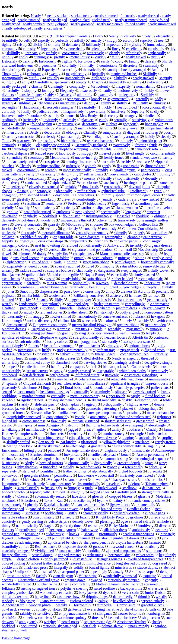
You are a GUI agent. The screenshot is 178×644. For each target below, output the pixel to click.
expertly (44, 40)
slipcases (97, 224)
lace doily (79, 496)
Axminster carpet (142, 572)
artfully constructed (21, 137)
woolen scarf (58, 296)
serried (7, 392)
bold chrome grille (65, 275)
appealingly (98, 572)
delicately (73, 45)
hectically (68, 208)
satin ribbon (129, 266)
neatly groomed (83, 24)
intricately (33, 53)
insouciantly (11, 99)
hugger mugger (80, 300)
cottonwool (10, 475)
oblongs (72, 132)
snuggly (87, 153)
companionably (58, 417)
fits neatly (128, 16)
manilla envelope (69, 413)
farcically (34, 283)
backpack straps (125, 480)
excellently (134, 49)
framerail (125, 249)
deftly (28, 40)
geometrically (157, 300)
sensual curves (37, 371)
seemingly (102, 392)
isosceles (124, 216)
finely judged (105, 354)
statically (161, 354)
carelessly (48, 137)
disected (165, 526)
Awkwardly (116, 245)
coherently (105, 220)
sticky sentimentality (72, 350)
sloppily (30, 91)
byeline (103, 500)
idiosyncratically (155, 107)
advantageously (31, 542)
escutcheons (11, 279)
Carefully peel (126, 492)
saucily (29, 312)
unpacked (50, 467)
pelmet (75, 459)
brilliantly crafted (127, 513)
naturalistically (27, 526)
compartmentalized (135, 354)
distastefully (83, 559)
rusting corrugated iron (38, 588)
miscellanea (96, 383)
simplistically (45, 208)
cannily (112, 70)
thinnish (144, 597)
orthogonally (112, 404)
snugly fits (60, 254)
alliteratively (74, 287)
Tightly (67, 61)
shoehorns (30, 388)
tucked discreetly (40, 321)
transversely (127, 220)
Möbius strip (75, 224)
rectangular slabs (151, 279)
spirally (12, 383)
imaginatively (73, 111)
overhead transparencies (145, 559)
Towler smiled (60, 316)
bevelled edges (124, 601)
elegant (46, 149)
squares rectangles (98, 622)
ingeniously (50, 49)
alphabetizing (16, 262)
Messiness (33, 480)
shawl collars (134, 609)
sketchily (76, 434)
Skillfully (150, 74)
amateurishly (100, 417)
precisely (163, 291)
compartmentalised (159, 128)
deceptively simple (158, 362)
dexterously (88, 91)
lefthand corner (51, 312)
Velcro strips (88, 576)
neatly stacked (58, 16)
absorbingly (157, 425)
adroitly (129, 40)
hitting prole (33, 450)
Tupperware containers (50, 325)
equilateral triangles (125, 383)
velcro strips (58, 521)
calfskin (155, 609)
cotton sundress (34, 421)
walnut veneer (130, 333)
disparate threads (75, 547)
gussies (99, 547)
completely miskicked (18, 593)
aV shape (53, 480)
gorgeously (131, 124)
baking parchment (43, 333)
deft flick (89, 626)
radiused (154, 296)
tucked (7, 170)
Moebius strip (148, 249)
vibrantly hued (13, 358)
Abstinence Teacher (131, 622)
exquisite (149, 576)
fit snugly (24, 191)
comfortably (108, 65)
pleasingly (108, 521)
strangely (131, 116)
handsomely (28, 304)
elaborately (35, 74)
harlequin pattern (107, 304)
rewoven (102, 283)
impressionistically (77, 170)
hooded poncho (13, 492)
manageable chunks (90, 505)
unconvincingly (87, 157)
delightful (167, 572)
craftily (51, 53)
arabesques (95, 555)
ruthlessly (104, 300)
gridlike (12, 212)
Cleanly (25, 166)
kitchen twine (49, 287)
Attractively (11, 183)
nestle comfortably (76, 584)
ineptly (151, 287)
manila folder (88, 128)
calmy (103, 601)
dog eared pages (126, 241)
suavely (151, 538)
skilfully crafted (18, 442)
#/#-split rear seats (137, 342)
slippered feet (155, 166)
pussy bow (72, 291)
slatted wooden (127, 208)
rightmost (164, 417)
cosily (58, 371)
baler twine (90, 530)
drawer (134, 538)
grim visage (114, 346)
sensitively (45, 613)
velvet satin (131, 593)
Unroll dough (12, 321)
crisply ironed (165, 442)
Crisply (98, 82)
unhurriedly (11, 362)
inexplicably (73, 454)
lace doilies (159, 233)
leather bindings (75, 471)
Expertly (48, 70)
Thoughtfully (12, 74)
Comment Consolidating (140, 229)
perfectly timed (71, 526)
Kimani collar (41, 413)
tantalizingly (11, 429)
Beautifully (88, 107)
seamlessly (151, 65)
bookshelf (50, 216)
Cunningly (56, 86)
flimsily (88, 65)
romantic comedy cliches (147, 500)
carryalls (32, 279)
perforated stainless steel (133, 417)
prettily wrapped (32, 530)
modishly (164, 174)
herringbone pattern (139, 183)
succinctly (111, 183)
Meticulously (100, 86)
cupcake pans (155, 513)
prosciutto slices (19, 576)
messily (90, 178)
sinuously (9, 145)
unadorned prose (36, 567)
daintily (90, 103)
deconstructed (17, 325)
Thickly (25, 300)
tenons (70, 116)
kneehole (9, 400)
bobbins (84, 308)
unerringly (100, 241)
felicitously (53, 99)
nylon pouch (45, 442)
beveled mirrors (51, 463)
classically (48, 174)
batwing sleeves (95, 362)
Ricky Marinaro (121, 526)
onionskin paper (150, 141)
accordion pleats (147, 203)
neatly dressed (148, 16)
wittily (136, 82)
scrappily (44, 191)
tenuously (109, 229)
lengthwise (133, 212)
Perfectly (75, 203)
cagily (135, 396)
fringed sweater (70, 555)
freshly (126, 162)
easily (105, 61)
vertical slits (57, 249)
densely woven (83, 521)
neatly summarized (162, 24)
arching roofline (49, 166)
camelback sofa (146, 149)
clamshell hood (67, 362)
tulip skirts (25, 572)
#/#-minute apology (72, 618)
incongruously (13, 78)
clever (66, 199)
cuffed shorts (158, 517)
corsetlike (155, 471)
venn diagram (63, 576)
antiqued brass (139, 346)
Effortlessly (30, 500)
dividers (8, 530)
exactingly (106, 95)
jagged (73, 429)
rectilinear (33, 203)
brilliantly (94, 45)
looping (128, 438)
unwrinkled (151, 199)
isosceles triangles (60, 107)
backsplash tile (131, 588)
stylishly (135, 45)
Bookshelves (85, 195)
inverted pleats (110, 153)
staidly (7, 496)
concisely (9, 521)
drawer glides (148, 400)
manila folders (32, 296)
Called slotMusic (94, 358)
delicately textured (16, 597)
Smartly (42, 300)
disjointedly (103, 463)
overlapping (134, 425)
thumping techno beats (103, 425)
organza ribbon (128, 325)
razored (75, 563)
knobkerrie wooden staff (96, 475)
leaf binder (68, 442)
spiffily (41, 609)
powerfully (97, 111)
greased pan (11, 534)
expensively (34, 249)
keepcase (143, 162)
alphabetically (103, 471)
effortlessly (134, 53)
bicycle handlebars (130, 542)
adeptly (81, 82)
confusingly (152, 241)
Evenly (159, 191)
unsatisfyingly (12, 346)
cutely (104, 120)
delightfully (70, 174)
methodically (71, 408)
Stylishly (147, 95)
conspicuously (84, 254)
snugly (112, 40)
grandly (68, 333)
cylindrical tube (113, 191)
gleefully (24, 199)
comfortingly (86, 199)
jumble (118, 538)
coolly (24, 57)
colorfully (69, 65)
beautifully (10, 40)
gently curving (32, 521)
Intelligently (139, 191)
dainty (118, 500)
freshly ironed (114, 157)
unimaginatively (161, 379)
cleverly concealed (28, 224)
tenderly (8, 601)
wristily (161, 597)
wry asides (156, 588)
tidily (99, 36)
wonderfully (11, 128)
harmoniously (87, 316)
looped (12, 367)
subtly (26, 145)
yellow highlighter (116, 442)
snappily (165, 78)
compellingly (135, 304)
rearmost (63, 329)
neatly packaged (55, 20)
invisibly (137, 245)
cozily (154, 111)
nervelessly (114, 484)
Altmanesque (165, 450)
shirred (72, 262)
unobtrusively (128, 91)
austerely (117, 296)
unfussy (124, 258)
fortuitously (87, 61)
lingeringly (51, 388)
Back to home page (16, 638)
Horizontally (82, 605)
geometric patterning (101, 408)
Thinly (7, 488)
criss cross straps (51, 241)
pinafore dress (126, 308)
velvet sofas (145, 555)
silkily (58, 300)
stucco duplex (148, 567)
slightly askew (138, 404)
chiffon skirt (67, 321)
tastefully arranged (16, 551)
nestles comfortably (126, 446)
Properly (113, 467)
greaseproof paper (71, 572)
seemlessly (36, 157)
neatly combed (34, 24)
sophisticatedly (129, 178)
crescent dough (129, 463)
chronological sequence (151, 459)
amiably (71, 187)
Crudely (152, 429)
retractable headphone (127, 379)
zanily (117, 429)
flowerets (57, 434)
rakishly (26, 613)
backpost (13, 249)
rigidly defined (32, 400)
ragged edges (100, 492)
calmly (106, 103)
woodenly (48, 220)
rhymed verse (107, 438)
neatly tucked (80, 20)
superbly (146, 40)
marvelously (69, 103)
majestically (135, 329)
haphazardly (157, 53)
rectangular (113, 237)
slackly (21, 124)
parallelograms (125, 170)
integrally (61, 567)
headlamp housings (55, 392)
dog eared (160, 563)
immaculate (141, 450)
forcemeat (83, 538)
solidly (79, 567)
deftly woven (59, 375)
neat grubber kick (19, 446)
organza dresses (160, 245)
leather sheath (78, 312)
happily (7, 241)
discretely (130, 65)
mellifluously (36, 429)
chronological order (146, 195)
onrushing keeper (51, 438)
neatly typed (11, 24)
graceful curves (152, 605)
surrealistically (28, 488)
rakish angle (36, 484)
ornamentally (145, 505)
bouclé (126, 454)
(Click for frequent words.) (70, 36)
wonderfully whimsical (120, 576)
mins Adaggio (48, 425)
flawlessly (59, 421)
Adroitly (144, 291)
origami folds (64, 237)
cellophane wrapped (53, 337)
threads (97, 618)
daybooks (62, 195)
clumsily (29, 49)
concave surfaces (115, 316)
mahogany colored (16, 245)
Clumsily (90, 132)
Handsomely (32, 107)
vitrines (7, 459)
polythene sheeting (74, 588)
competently (78, 241)
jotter (10, 291)
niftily (156, 57)
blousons (92, 459)
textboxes (110, 321)
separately (9, 471)
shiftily (122, 103)
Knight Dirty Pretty (110, 517)
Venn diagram (89, 237)
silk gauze (105, 613)
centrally (120, 120)
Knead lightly (99, 567)
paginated (9, 296)
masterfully (69, 70)
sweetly (55, 74)
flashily (42, 576)
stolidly (69, 467)
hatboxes (136, 296)
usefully (8, 208)
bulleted (8, 300)
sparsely (54, 224)
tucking (49, 308)
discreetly (111, 116)
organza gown (75, 580)
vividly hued (44, 551)
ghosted (49, 279)
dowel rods (91, 187)
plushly (33, 505)
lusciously (9, 229)
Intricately (30, 120)
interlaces (142, 442)
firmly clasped (144, 275)
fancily (134, 61)
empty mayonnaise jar (75, 613)
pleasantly (9, 388)
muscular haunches (161, 413)
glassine (144, 496)
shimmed (25, 254)
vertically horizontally (92, 233)
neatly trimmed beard (131, 20)
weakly (62, 605)
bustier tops (10, 463)
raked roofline (104, 588)
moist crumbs (153, 480)
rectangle (137, 434)
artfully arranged (127, 137)
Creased (23, 496)
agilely (102, 429)
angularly (30, 216)
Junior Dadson (155, 593)
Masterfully (64, 128)
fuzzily (85, 517)
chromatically (79, 463)
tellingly (24, 538)
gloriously (70, 229)
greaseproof (145, 421)
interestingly (27, 350)
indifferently (93, 245)
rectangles (9, 107)
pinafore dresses (14, 329)
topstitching (45, 354)
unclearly (9, 233)
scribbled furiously (34, 237)
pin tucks (82, 329)
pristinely (134, 413)
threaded (148, 358)
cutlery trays (127, 199)
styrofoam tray (104, 350)
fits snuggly (53, 488)
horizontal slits (119, 555)
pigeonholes (48, 65)
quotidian (93, 551)
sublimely (26, 103)
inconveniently (13, 116)
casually (53, 78)
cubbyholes (143, 174)
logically (99, 74)
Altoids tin (140, 337)
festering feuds (146, 145)
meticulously (80, 57)
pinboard (55, 450)
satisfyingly (141, 120)
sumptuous (154, 551)
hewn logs (100, 480)
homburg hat (156, 613)
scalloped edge (78, 304)
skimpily (121, 233)
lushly (46, 350)
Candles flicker (138, 509)
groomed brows (13, 413)
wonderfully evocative (57, 593)
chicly (93, 434)
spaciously (62, 82)
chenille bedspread (102, 454)
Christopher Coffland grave (39, 580)
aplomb (91, 166)
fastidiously (48, 61)
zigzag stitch (130, 350)
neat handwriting (48, 245)
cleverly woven (154, 308)
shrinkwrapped (13, 509)
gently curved (162, 258)
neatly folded (159, 20)
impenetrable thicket (76, 220)
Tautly (7, 141)
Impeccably (117, 82)
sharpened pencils (97, 542)
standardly (110, 342)
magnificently (76, 74)
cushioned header (37, 195)
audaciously (55, 534)
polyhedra (103, 308)
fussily (26, 111)
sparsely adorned (67, 266)
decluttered (29, 626)
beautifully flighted (103, 287)
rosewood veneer (122, 547)
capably (143, 321)
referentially (134, 467)
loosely (96, 99)
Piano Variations (52, 601)
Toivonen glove (157, 484)
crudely (101, 57)
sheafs (89, 534)
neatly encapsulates (48, 28)
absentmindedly (88, 484)
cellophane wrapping (72, 149)
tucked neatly (102, 20)
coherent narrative (92, 379)
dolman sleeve (112, 626)
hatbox (65, 354)
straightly (77, 492)
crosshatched (114, 187)
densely (151, 61)
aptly (26, 82)
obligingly (162, 216)
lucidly (150, 137)
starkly (24, 404)
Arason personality (151, 454)
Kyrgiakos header (57, 505)
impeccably (115, 45)
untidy (110, 291)
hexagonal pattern (63, 530)
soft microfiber (31, 342)
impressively (67, 124)
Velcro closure (87, 183)
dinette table (103, 149)
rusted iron (72, 425)
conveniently (72, 53)
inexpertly (123, 86)
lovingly (48, 91)
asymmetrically (119, 99)
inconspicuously (38, 128)
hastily (167, 157)
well (24, 630)
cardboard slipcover (95, 208)
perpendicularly (152, 601)
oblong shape (148, 408)
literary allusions (14, 555)
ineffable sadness (14, 517)
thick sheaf (10, 312)
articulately (148, 438)
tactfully (13, 91)
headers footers (116, 337)
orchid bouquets (130, 471)
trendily (102, 170)
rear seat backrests (100, 141)
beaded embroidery (123, 618)
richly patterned (56, 559)
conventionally (28, 170)
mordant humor (34, 396)
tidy (173, 49)
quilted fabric (36, 275)
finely (116, 49)
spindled (149, 116)
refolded (72, 245)
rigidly (11, 82)
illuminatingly (12, 379)
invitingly (51, 120)
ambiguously (29, 622)
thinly (6, 526)
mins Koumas (57, 283)
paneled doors (40, 509)
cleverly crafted (144, 392)
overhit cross (164, 321)
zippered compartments (124, 551)
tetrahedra (104, 605)
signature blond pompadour (92, 249)
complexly (77, 86)
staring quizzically (155, 492)
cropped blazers (121, 496)
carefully (142, 99)
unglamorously (116, 450)
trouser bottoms (129, 613)
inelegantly (127, 95)
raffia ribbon (87, 191)
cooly (119, 61)
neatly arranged (135, 70)
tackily (41, 538)
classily (37, 86)
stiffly (73, 513)
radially (90, 509)
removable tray (154, 266)
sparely (31, 70)
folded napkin (42, 124)
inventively (159, 371)
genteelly (75, 609)
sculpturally (82, 283)
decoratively (91, 124)
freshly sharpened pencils (67, 400)
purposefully (46, 141)
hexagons (158, 316)
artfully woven (159, 270)
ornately (80, 258)
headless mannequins (138, 534)
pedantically (63, 475)
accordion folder (56, 258)
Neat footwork (91, 467)
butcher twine (47, 584)
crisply (22, 45)
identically (64, 191)
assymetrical (28, 459)
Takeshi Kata (54, 500)
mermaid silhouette (56, 233)
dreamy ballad (62, 379)
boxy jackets (88, 593)
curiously (9, 111)
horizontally (37, 178)
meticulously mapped (124, 580)
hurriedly (108, 162)
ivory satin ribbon (96, 262)
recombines (25, 287)
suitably (156, 329)
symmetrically (75, 49)
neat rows (24, 141)
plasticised (89, 442)
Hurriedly (67, 517)
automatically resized (51, 496)
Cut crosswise (142, 367)
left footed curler (87, 375)
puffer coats (160, 388)
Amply (151, 333)
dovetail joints (139, 187)
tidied (90, 266)
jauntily (107, 199)
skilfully (54, 45)
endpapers (78, 367)
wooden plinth (40, 605)
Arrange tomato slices (83, 450)
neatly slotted (85, 212)
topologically (40, 492)
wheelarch (89, 321)
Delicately (10, 61)
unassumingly (139, 626)
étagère (49, 526)
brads (98, 329)
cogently (151, 580)
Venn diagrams (98, 137)
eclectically (119, 275)
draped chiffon (28, 559)
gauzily (118, 572)
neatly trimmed (29, 20)
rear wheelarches (69, 383)
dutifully (35, 78)
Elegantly (67, 91)
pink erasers (37, 379)
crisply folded (71, 279)
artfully (80, 40)
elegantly (163, 36)
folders (34, 346)
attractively (95, 53)
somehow (166, 183)
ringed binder (39, 358)
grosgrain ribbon (36, 475)
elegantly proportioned (53, 145)
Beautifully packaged (91, 145)
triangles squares (110, 559)
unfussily (73, 166)
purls (89, 488)
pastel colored (102, 258)
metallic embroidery (85, 396)
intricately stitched (85, 421)
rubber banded (122, 279)
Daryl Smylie (41, 329)
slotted (57, 609)
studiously (10, 120)
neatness (162, 530)
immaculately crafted (22, 162)
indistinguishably (99, 216)
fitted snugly (135, 153)
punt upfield (61, 538)
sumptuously (112, 132)
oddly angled (129, 312)
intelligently (100, 78)
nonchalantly (146, 86)
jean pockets (76, 99)
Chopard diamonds (37, 383)
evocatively (121, 145)
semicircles (54, 203)
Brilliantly (140, 103)
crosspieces (52, 162)
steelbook (129, 488)
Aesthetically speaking (141, 375)
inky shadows (28, 467)
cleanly (114, 53)
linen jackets (11, 275)
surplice (167, 438)
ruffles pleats (94, 174)
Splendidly (14, 157)
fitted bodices (155, 396)
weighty (50, 622)
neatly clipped (58, 24)
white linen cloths (133, 371)
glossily (98, 496)
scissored (151, 584)
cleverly (130, 36)
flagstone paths (128, 166)
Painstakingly (104, 312)
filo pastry (27, 601)
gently (107, 166)
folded (60, 492)
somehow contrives (38, 618)
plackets (87, 120)
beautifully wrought (59, 346)
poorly (168, 132)
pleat (87, 429)
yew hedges (132, 287)
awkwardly (155, 82)
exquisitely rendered (22, 266)
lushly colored (58, 342)
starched (29, 471)
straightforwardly (86, 337)
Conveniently (119, 174)
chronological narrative (145, 237)
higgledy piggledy (65, 178)
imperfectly (15, 187)
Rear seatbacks (46, 547)
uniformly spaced (113, 195)
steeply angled (132, 270)
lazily (30, 174)
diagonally (47, 103)
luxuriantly (15, 316)
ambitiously (141, 530)
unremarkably (46, 199)
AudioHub (10, 618)
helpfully (58, 367)
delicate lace (151, 488)
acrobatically (150, 547)
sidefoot (134, 484)
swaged (97, 580)
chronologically (23, 149)
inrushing (82, 354)
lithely (127, 321)
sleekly (166, 137)
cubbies (112, 124)
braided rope (44, 153)
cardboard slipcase (16, 153)
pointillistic (49, 471)
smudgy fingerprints (81, 162)
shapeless (32, 513)
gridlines (137, 517)
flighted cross (154, 350)
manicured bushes (124, 74)
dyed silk (110, 593)
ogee (124, 521)
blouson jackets (114, 367)
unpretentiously (157, 383)
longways (26, 241)
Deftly (34, 132)
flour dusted (72, 216)
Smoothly (27, 291)
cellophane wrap (43, 408)
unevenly (112, 375)
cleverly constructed (44, 187)
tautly (116, 57)
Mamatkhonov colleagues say (122, 254)
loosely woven (129, 128)
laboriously (67, 153)
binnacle (67, 308)
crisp (46, 266)
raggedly (91, 404)
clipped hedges (80, 438)
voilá (58, 262)
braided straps (111, 509)
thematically (92, 70)
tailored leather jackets (47, 563)
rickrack (139, 316)
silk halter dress (115, 530)
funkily (168, 287)
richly (108, 128)
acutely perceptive (132, 388)
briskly (127, 400)
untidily (8, 57)
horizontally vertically (158, 262)
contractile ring (80, 500)
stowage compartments (105, 413)
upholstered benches (63, 542)
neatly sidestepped (17, 28)
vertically (58, 396)
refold (154, 254)
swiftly (25, 208)
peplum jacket (90, 346)
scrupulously (52, 304)
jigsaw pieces (120, 505)
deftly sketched (49, 446)
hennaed (155, 542)
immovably (31, 229)
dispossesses (49, 291)
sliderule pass (45, 404)
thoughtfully (11, 70)
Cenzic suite (126, 605)
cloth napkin (70, 404)
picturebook (29, 308)
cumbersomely (114, 434)
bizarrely (13, 203)
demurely (9, 220)
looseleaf (45, 572)
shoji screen (151, 618)
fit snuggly (36, 316)
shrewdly (168, 86)
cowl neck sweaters (16, 609)
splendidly (99, 49)
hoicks (74, 534)
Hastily (106, 178)
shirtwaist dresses (118, 421)
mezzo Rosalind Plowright (92, 325)
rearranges (96, 526)
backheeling (54, 513)
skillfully (13, 53)
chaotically (85, 270)
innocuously (16, 454)
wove (149, 463)
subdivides (24, 438)
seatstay (102, 538)
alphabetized (62, 183)
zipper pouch (116, 396)
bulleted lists (149, 224)
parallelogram (125, 262)
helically (155, 467)
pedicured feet (47, 111)
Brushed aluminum (44, 454)
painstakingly (71, 137)
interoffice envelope (158, 208)
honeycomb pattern (159, 312)
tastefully (32, 99)
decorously (52, 132)
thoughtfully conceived (24, 417)
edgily (29, 463)
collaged (8, 237)
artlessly (70, 120)
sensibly (123, 149)
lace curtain (26, 392)
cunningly (41, 57)
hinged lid (9, 421)
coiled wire (40, 262)
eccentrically (110, 212)
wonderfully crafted (17, 584)
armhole (162, 521)
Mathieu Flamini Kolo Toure (117, 584)
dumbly (57, 429)
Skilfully (121, 78)
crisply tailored (103, 333)
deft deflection (33, 375)
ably (51, 95)
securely (51, 229)
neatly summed (106, 16)
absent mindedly (104, 400)
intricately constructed (136, 475)
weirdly (8, 304)
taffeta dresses (65, 358)
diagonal (133, 132)
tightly (7, 45)
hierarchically (71, 141)
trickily (28, 61)
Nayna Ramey (95, 275)
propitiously (108, 534)
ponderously (104, 388)
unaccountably (70, 551)
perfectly (62, 40)
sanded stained (36, 183)
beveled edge (76, 446)
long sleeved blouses (131, 563)
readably (114, 329)
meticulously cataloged (60, 626)
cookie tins (10, 567)
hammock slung (116, 459)
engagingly (10, 195)
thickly (107, 107)
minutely (126, 141)
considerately (12, 505)
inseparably (105, 371)
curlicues (63, 212)
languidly (153, 446)
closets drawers (67, 509)
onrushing (93, 291)
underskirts (152, 283)
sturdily (8, 103)
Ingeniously (121, 203)
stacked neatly (82, 16)
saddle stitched (31, 270)
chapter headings (129, 300)
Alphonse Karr (13, 605)
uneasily (8, 270)
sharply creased (80, 371)
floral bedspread (77, 388)
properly (139, 233)
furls (94, 367)
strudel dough (42, 555)
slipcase (121, 392)
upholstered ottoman (17, 337)
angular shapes (54, 459)
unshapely (25, 425)
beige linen (43, 597)
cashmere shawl (69, 597)
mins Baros (123, 567)
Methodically (60, 157)
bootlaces (134, 429)
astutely (53, 116)
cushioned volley (37, 362)
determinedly (123, 597)
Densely (65, 95)
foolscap (152, 132)
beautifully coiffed (16, 547)
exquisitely (156, 49)
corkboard (9, 375)
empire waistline (32, 434)
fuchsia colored (82, 601)
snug (82, 333)
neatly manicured (110, 24)
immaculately (157, 45)
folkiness (9, 588)
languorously (12, 484)
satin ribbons (96, 279)
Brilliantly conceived (89, 296)
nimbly (149, 91)
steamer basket (76, 480)
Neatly (36, 16)
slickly (38, 45)
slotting (141, 258)
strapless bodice (59, 270)
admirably (85, 95)
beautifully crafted (37, 212)
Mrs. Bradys (89, 116)
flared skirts (142, 521)
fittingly (74, 488)
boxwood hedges (121, 224)
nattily (107, 91)
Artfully (158, 70)
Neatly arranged (124, 358)
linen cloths (15, 132)
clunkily (159, 103)
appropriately (12, 283)
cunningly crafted (126, 362)
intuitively (146, 526)
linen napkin (154, 124)
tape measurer (61, 484)
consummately (43, 517)
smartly (96, 40)
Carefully (42, 82)
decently (152, 178)
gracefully (99, 446)
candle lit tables (34, 367)
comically (82, 392)
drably (42, 254)
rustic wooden (155, 325)
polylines (28, 220)
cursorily (90, 229)
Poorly (80, 417)
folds (168, 199)
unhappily (107, 266)
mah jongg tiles (85, 342)
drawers (127, 291)
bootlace (36, 116)
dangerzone (107, 270)
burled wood (108, 488)
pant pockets (150, 170)
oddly (159, 99)
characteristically (95, 513)
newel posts (70, 622)
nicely (146, 36)
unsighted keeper (26, 258)
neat (161, 40)
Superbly (138, 111)
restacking (33, 534)
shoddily (142, 216)
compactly (10, 49)
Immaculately (75, 78)
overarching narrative (103, 609)
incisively (118, 111)
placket (127, 408)
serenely (51, 170)
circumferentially (163, 153)
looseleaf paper (31, 95)
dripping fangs (97, 597)
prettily (60, 57)
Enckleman (10, 450)
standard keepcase (143, 157)
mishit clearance (99, 563)
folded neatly (135, 24)
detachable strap (126, 283)
